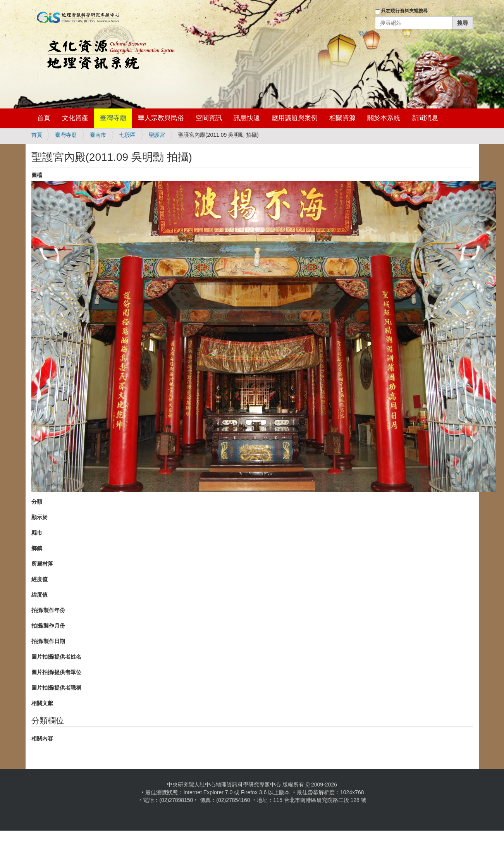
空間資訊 (209, 118)
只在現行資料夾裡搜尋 (404, 11)
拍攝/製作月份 (48, 626)
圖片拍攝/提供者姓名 (57, 657)
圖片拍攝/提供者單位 (57, 672)
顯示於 (40, 517)
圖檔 (37, 175)
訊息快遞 (247, 118)
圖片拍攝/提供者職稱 (57, 688)
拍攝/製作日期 (48, 641)
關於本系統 (384, 118)
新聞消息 (425, 118)
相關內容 (42, 738)
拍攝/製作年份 (48, 610)
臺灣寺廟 (113, 118)
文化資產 (75, 118)
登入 (364, 34)
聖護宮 (157, 135)
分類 (37, 502)
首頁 (44, 118)
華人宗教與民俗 (161, 118)
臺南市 (98, 135)
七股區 (127, 135)
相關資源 (342, 118)
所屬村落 (42, 564)
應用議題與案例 (295, 118)
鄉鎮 (37, 548)
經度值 (40, 579)
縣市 (37, 533)
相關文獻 (42, 703)
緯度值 (40, 595)
